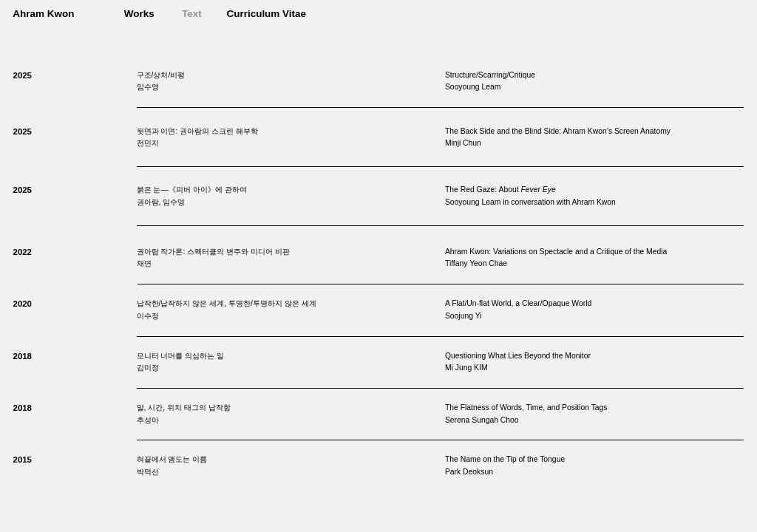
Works (139, 14)
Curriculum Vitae (266, 14)
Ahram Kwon (43, 14)
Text (192, 14)
